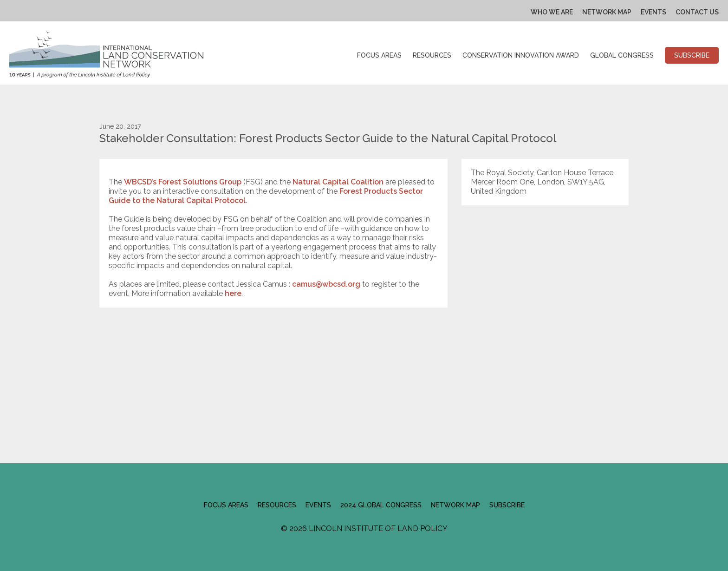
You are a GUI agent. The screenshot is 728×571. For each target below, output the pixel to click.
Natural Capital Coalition (337, 182)
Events (653, 12)
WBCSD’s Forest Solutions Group (183, 182)
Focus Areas (379, 55)
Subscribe (692, 55)
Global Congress (622, 55)
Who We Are (552, 12)
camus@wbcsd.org (326, 284)
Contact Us (697, 12)
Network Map (607, 12)
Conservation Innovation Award (521, 55)
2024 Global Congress (381, 505)
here (233, 293)
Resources (432, 55)
